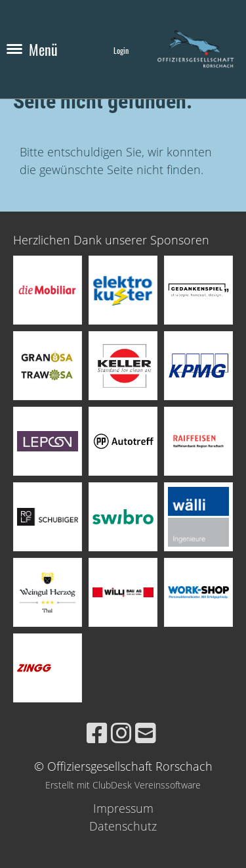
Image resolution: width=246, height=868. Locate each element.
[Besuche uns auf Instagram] (121, 733)
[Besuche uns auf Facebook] (97, 733)
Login (121, 50)
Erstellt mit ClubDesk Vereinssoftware (123, 785)
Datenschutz (123, 826)
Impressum (123, 808)
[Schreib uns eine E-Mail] (146, 733)
